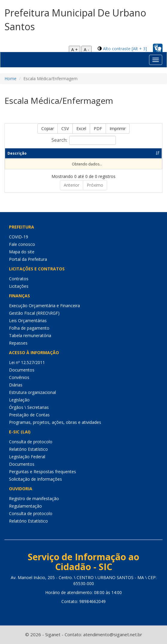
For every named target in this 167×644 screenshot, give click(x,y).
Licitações (19, 286)
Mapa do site (22, 252)
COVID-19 (19, 237)
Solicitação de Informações (35, 479)
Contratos (19, 279)
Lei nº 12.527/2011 (27, 362)
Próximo (95, 185)
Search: (84, 140)
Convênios (19, 377)
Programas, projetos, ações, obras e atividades (55, 422)
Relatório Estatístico (28, 449)
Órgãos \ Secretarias (29, 407)
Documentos (22, 370)
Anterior (72, 185)
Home (10, 79)
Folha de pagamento (29, 328)
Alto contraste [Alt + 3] (125, 49)
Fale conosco (22, 244)
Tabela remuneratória (30, 335)
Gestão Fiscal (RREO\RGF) (34, 313)
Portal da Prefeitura (28, 259)
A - (86, 50)
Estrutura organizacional (32, 392)
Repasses (18, 343)
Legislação (19, 400)
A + (75, 50)
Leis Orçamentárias (28, 321)
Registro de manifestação (34, 498)
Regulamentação (25, 506)
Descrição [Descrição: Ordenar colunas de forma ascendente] (17, 153)
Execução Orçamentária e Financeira (44, 306)
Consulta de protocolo (31, 442)
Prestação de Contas (29, 415)
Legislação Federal (27, 457)
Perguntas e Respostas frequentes (42, 472)
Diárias (16, 385)
